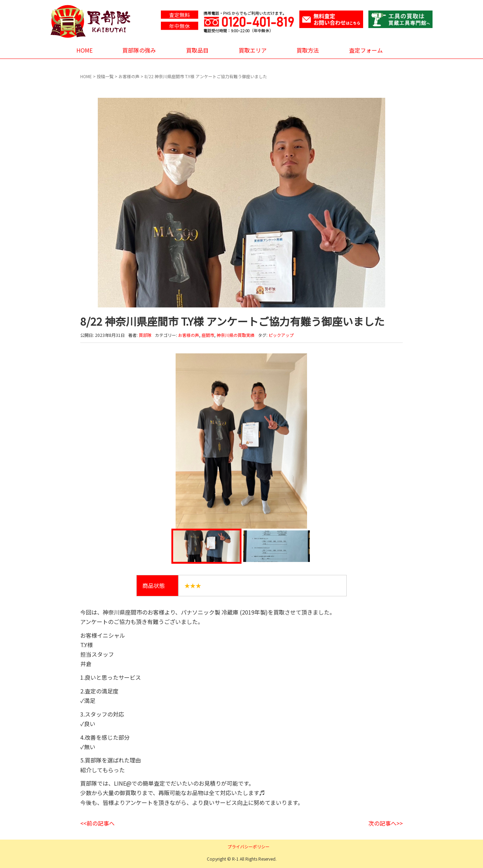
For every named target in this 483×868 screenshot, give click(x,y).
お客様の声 (129, 76)
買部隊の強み (139, 50)
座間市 (208, 335)
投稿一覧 (105, 76)
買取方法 (308, 50)
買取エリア (253, 50)
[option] (241, 441)
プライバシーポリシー (249, 846)
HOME (84, 50)
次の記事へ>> (386, 823)
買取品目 (197, 50)
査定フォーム (366, 50)
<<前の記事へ (97, 823)
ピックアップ (281, 335)
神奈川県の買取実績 (236, 335)
